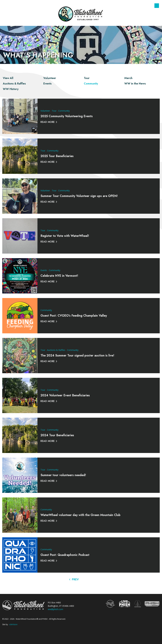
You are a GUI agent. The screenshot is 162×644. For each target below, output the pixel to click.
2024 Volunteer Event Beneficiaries (65, 395)
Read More (48, 122)
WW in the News (135, 84)
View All (8, 78)
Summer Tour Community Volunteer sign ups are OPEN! (79, 196)
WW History (11, 89)
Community (91, 84)
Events (47, 84)
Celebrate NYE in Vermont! (59, 276)
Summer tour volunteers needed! (63, 475)
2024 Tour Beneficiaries (57, 435)
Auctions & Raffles (14, 84)
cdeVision (13, 624)
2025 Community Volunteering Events (67, 116)
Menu (157, 6)
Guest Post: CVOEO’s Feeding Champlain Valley (74, 316)
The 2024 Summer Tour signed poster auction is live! (77, 355)
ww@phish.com (55, 609)
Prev (75, 579)
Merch (128, 78)
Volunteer (50, 78)
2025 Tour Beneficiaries (57, 156)
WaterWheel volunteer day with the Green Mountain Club (80, 515)
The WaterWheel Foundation (81, 14)
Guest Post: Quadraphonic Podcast (65, 555)
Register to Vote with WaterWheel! (65, 236)
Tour (87, 78)
